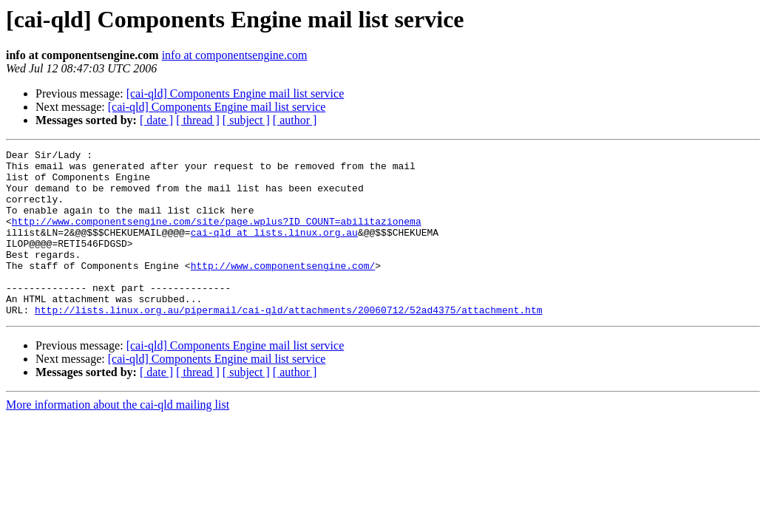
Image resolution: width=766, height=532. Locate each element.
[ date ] (156, 120)
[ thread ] (198, 120)
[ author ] (295, 120)
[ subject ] (246, 120)
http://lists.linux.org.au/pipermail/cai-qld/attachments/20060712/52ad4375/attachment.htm (288, 343)
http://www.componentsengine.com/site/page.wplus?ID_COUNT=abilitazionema (217, 236)
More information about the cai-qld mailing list (118, 438)
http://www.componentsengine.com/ (283, 290)
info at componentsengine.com (235, 55)
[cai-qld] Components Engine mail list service (235, 93)
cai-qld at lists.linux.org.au (274, 250)
